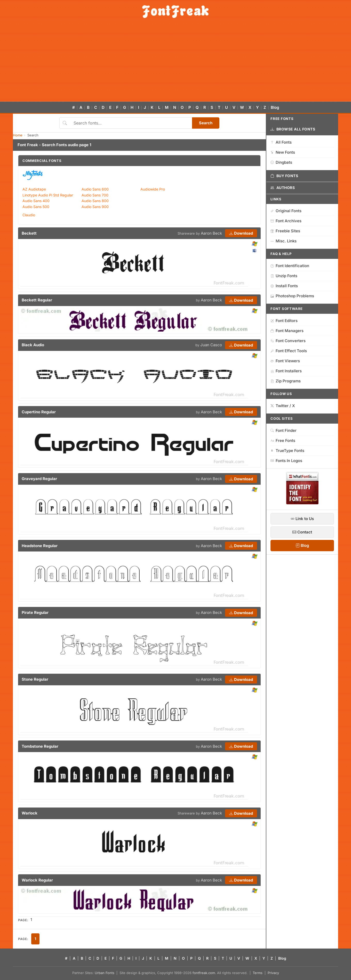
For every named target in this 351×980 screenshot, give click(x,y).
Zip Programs (286, 381)
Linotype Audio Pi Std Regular (48, 195)
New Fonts (283, 152)
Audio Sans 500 (36, 207)
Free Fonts (283, 440)
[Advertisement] (176, 63)
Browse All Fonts (293, 129)
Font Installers (286, 371)
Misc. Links (284, 241)
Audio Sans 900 (95, 207)
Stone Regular (35, 679)
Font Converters (288, 341)
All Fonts (281, 142)
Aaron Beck (211, 233)
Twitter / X (283, 406)
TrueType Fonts (287, 451)
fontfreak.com (204, 973)
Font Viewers (285, 361)
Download (241, 233)
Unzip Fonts (284, 276)
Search (206, 123)
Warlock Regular (37, 880)
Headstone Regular (40, 546)
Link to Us (302, 519)
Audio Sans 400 (36, 201)
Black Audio (33, 345)
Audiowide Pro (153, 189)
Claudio (29, 215)
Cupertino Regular (39, 412)
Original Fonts (286, 211)
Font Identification (290, 266)
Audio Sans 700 (95, 195)
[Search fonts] (131, 123)
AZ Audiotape (34, 189)
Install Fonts (284, 286)
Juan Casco (211, 345)
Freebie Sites (285, 231)
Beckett (29, 233)
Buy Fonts (284, 176)
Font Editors (284, 321)
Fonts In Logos (286, 461)
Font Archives (286, 221)
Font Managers (287, 331)
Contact (302, 532)
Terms (258, 973)
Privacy (273, 973)
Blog (275, 107)
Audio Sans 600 (95, 189)
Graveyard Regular (39, 479)
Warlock (30, 813)
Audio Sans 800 (95, 201)
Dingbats (281, 162)
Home (18, 135)
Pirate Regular (35, 612)
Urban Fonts (105, 973)
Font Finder (284, 430)
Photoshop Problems (292, 296)
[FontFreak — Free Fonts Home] (175, 12)
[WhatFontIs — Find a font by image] (302, 503)
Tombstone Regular (40, 746)
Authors (283, 188)
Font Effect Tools (289, 351)
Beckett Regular (37, 300)
